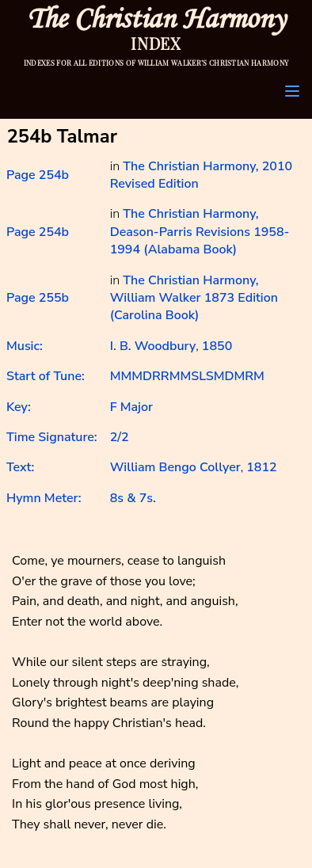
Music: (25, 346)
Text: (20, 467)
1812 (261, 467)
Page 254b (38, 175)
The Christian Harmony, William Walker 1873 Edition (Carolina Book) (194, 298)
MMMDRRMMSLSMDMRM (187, 376)
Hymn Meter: (44, 498)
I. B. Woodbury (153, 346)
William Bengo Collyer (175, 467)
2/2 (120, 437)
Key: (19, 407)
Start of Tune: (46, 376)
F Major (131, 407)
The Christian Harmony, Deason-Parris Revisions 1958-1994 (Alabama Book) (200, 232)
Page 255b (38, 298)
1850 (217, 346)
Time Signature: (52, 437)
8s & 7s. (133, 498)
